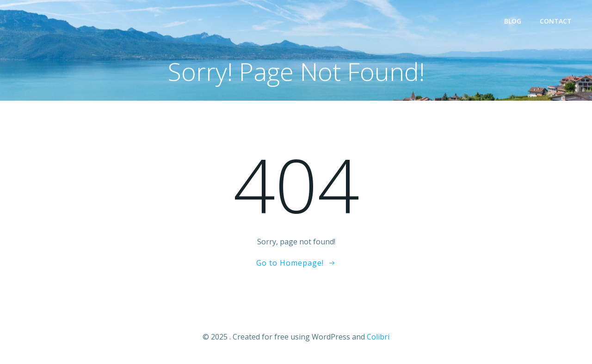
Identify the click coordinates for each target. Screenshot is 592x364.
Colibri (378, 337)
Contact (556, 21)
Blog (513, 21)
